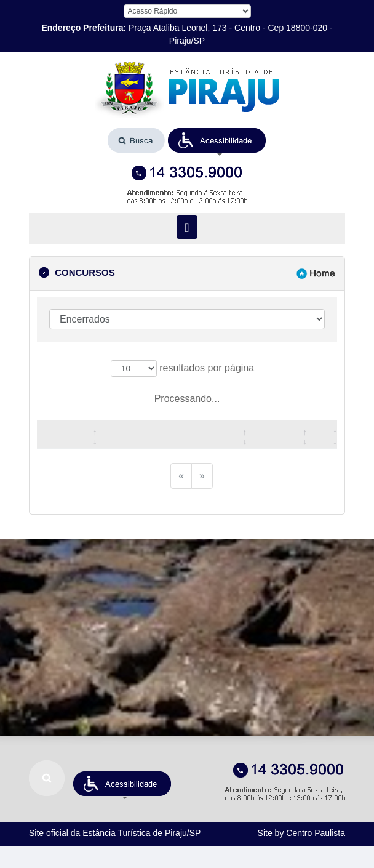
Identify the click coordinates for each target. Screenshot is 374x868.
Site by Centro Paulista (301, 833)
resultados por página (182, 369)
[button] (217, 140)
